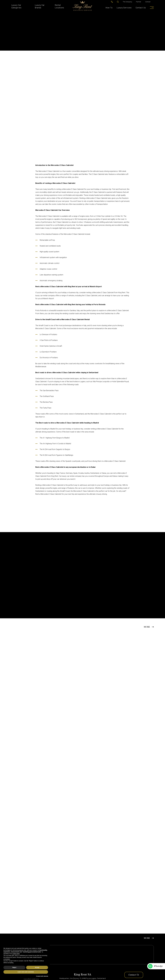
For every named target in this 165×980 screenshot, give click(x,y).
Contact (148, 2)
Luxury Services (124, 8)
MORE (147, 627)
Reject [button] (14, 967)
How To (109, 8)
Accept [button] (37, 967)
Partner (139, 2)
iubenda (46, 976)
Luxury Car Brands (40, 6)
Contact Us (141, 8)
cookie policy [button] (16, 954)
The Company (127, 2)
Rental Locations (59, 6)
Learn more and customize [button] (26, 972)
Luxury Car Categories (16, 6)
